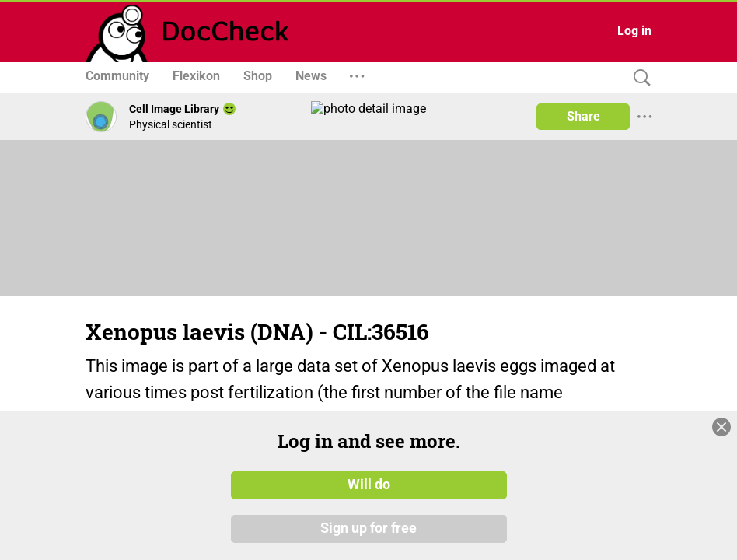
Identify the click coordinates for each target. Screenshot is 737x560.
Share (583, 116)
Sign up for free (368, 544)
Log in (634, 31)
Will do (369, 501)
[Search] (638, 78)
